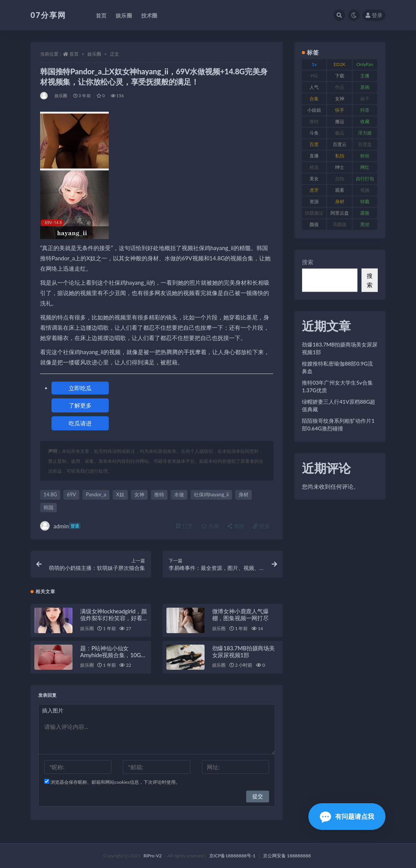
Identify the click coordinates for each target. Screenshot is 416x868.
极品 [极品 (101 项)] (340, 133)
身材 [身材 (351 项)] (340, 201)
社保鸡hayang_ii (211, 494)
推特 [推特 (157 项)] (314, 121)
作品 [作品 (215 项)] (340, 87)
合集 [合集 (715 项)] (314, 99)
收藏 (210, 526)
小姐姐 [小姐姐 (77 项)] (314, 110)
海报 (236, 526)
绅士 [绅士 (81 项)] (340, 167)
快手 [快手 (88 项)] (340, 110)
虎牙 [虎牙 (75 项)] (314, 190)
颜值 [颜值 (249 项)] (314, 224)
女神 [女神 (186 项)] (340, 99)
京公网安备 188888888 (287, 856)
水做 (179, 494)
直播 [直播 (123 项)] (314, 156)
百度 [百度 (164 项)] (314, 144)
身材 (243, 494)
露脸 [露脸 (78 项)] (365, 213)
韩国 (48, 507)
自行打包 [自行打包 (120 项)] (365, 179)
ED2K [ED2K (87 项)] (339, 64)
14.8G (50, 494)
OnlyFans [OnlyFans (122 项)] (365, 66)
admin (60, 526)
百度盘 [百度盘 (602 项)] (365, 144)
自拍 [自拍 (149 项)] (340, 179)
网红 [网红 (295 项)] (365, 167)
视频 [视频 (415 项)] (365, 190)
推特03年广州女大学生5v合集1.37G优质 (337, 386)
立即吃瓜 (80, 388)
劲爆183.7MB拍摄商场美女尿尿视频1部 (243, 651)
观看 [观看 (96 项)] (340, 190)
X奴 (120, 494)
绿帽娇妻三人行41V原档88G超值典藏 (339, 405)
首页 (74, 54)
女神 (139, 494)
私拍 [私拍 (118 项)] (340, 156)
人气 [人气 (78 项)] (314, 87)
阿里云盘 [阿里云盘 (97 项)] (340, 213)
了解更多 (80, 405)
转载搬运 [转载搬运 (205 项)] (314, 213)
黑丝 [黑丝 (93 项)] (365, 224)
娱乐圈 (94, 54)
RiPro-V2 (152, 856)
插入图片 (53, 710)
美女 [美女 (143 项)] (314, 179)
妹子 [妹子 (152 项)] (365, 99)
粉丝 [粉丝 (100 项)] (365, 156)
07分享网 (48, 15)
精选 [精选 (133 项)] (314, 167)
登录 (374, 15)
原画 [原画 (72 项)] (365, 87)
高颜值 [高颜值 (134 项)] (340, 224)
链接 (261, 526)
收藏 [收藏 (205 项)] (365, 121)
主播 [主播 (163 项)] (365, 76)
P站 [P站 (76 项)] (314, 76)
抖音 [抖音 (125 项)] (365, 110)
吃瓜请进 (80, 423)
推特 (159, 494)
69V (71, 494)
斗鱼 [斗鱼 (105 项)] (314, 133)
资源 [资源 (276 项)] (314, 201)
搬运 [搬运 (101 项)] (340, 121)
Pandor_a (96, 494)
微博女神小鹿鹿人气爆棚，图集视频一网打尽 (240, 614)
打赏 (184, 526)
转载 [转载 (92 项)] (365, 201)
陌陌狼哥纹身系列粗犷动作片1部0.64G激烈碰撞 (338, 424)
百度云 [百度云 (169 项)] (340, 144)
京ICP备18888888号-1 (232, 856)
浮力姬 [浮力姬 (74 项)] (365, 133)
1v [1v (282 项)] (314, 64)
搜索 (308, 262)
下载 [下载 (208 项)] (340, 76)
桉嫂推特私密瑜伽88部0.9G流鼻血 (337, 367)
